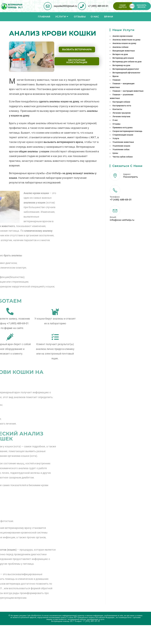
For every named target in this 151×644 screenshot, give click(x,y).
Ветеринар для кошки (123, 58)
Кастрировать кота (122, 106)
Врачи (116, 76)
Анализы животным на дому (126, 40)
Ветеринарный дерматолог (126, 69)
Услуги (116, 138)
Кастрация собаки (121, 102)
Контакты (117, 109)
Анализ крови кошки (123, 36)
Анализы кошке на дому (124, 43)
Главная (116, 80)
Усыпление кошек (121, 146)
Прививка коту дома (123, 128)
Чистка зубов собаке (123, 157)
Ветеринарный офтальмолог (126, 73)
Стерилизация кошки (123, 135)
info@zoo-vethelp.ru (122, 220)
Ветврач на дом (120, 54)
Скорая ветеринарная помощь (127, 131)
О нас (115, 120)
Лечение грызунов (122, 113)
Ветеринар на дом (121, 65)
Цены (115, 153)
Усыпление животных (123, 142)
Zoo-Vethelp (54, 173)
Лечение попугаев (121, 116)
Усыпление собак (121, 149)
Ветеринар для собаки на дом (127, 62)
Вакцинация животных (124, 51)
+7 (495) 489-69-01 (98, 6)
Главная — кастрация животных (128, 91)
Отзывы (116, 124)
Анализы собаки (120, 47)
